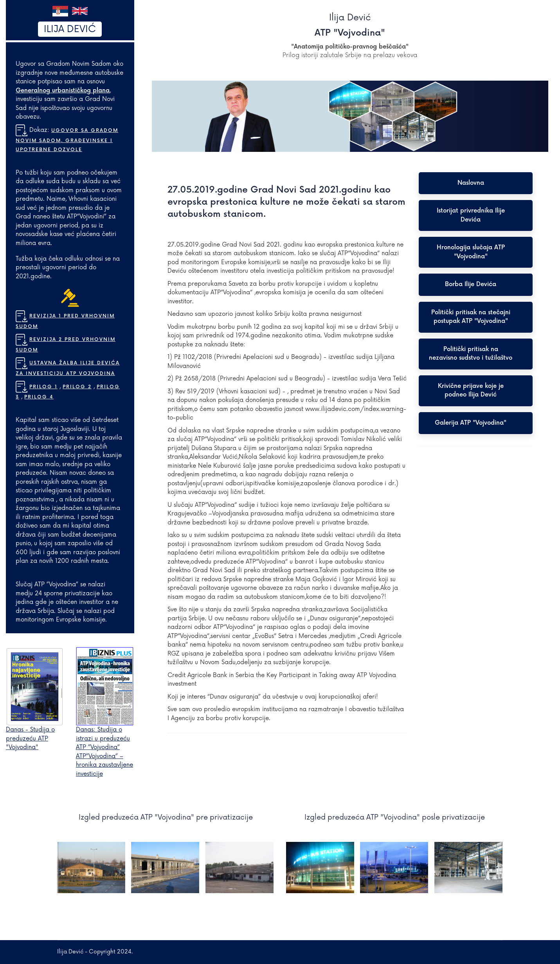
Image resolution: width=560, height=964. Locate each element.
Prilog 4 (39, 397)
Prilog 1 (43, 387)
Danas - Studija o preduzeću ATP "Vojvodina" (30, 739)
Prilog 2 (77, 387)
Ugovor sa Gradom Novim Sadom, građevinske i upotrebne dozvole (67, 140)
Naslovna (471, 183)
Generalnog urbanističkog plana (63, 91)
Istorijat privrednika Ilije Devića (471, 215)
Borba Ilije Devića (471, 284)
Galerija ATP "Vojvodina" (471, 423)
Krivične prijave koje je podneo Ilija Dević (471, 391)
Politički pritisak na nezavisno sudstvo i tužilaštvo (471, 354)
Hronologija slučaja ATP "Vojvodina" (471, 252)
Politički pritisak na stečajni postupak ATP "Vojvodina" (471, 317)
